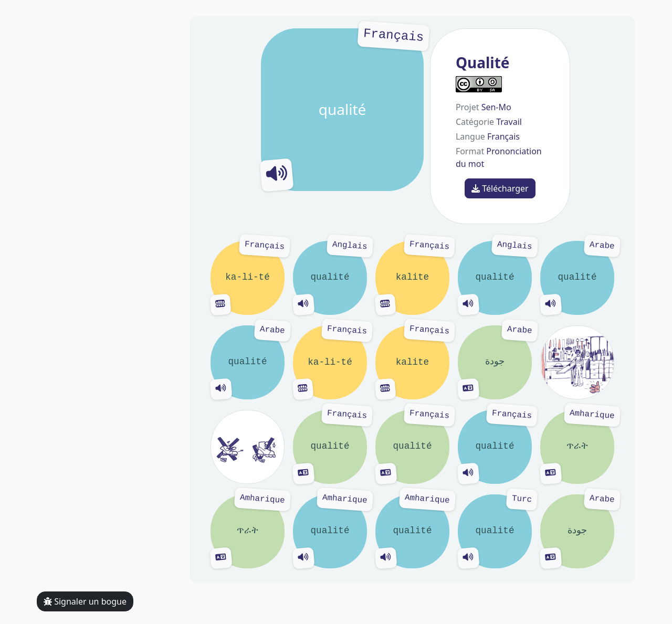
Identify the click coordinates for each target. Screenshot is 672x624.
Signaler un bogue (85, 601)
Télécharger (500, 188)
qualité (342, 110)
